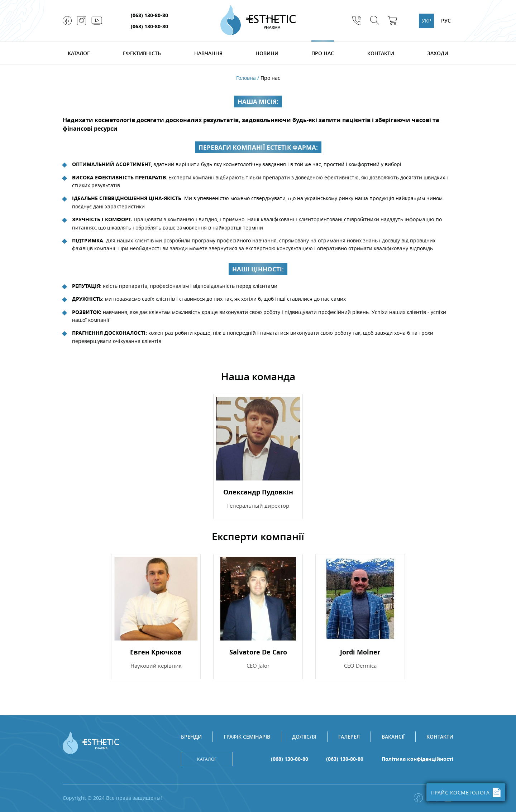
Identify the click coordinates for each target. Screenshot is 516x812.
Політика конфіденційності (417, 759)
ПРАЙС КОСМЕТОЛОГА (466, 792)
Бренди (191, 737)
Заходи (438, 53)
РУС (446, 21)
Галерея (349, 737)
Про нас (323, 53)
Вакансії (393, 737)
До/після (304, 737)
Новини (267, 53)
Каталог (79, 53)
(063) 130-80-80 (149, 26)
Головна (246, 78)
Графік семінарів (247, 737)
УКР (426, 21)
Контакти (381, 53)
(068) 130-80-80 (149, 15)
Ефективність (142, 53)
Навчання (208, 53)
